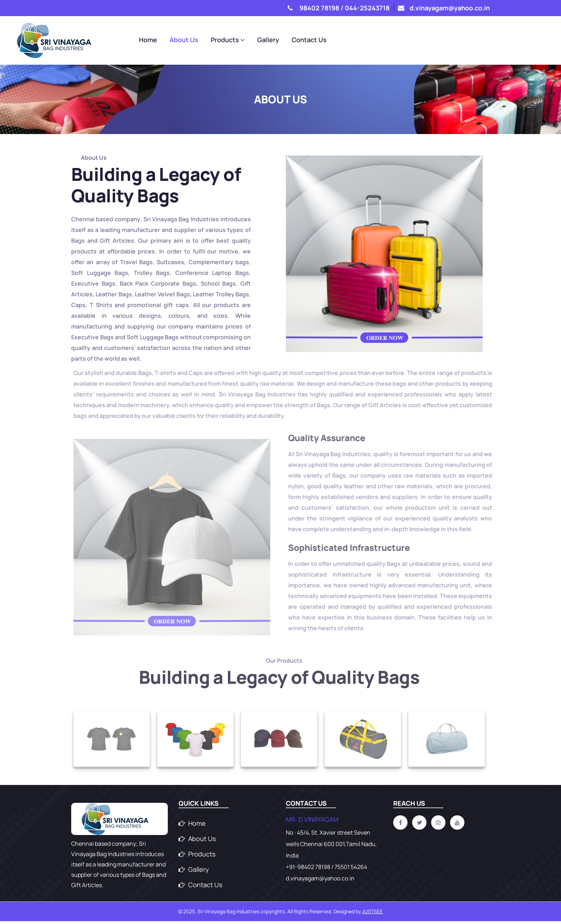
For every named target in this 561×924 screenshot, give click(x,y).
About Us (347, 40)
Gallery (431, 40)
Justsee (372, 914)
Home (311, 40)
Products (391, 40)
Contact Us (472, 40)
